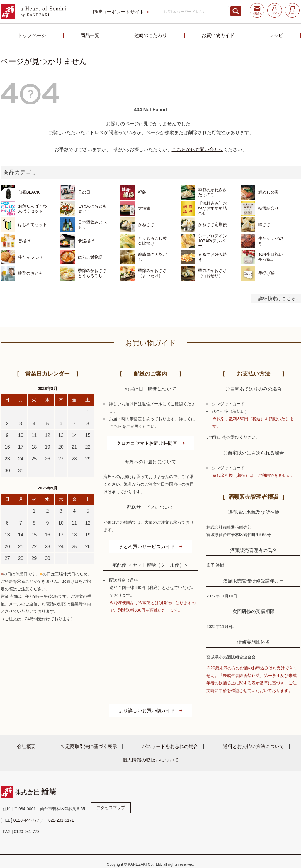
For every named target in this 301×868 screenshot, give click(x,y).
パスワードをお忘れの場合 (170, 746)
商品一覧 (90, 35)
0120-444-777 (26, 820)
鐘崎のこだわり (151, 35)
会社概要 (26, 746)
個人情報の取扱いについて (151, 760)
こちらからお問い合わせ (198, 149)
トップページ (32, 35)
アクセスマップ (111, 808)
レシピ (276, 35)
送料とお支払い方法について (254, 746)
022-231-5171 (61, 820)
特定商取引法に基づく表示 (89, 746)
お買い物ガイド (218, 35)
